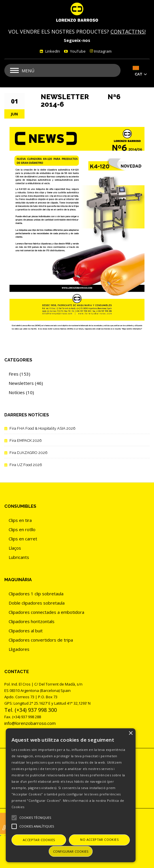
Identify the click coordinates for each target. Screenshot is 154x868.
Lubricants (19, 557)
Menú (28, 71)
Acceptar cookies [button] (39, 840)
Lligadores (19, 649)
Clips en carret (23, 539)
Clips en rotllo (22, 529)
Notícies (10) (21, 392)
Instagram (101, 51)
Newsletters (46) (26, 383)
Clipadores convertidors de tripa (41, 640)
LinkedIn (52, 51)
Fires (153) (19, 374)
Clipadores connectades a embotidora (46, 612)
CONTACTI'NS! (128, 32)
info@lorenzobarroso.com (30, 723)
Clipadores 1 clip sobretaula (36, 594)
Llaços (15, 548)
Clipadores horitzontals (32, 621)
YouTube (77, 51)
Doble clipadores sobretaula (37, 603)
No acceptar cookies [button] (99, 840)
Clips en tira (20, 520)
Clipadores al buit (26, 631)
